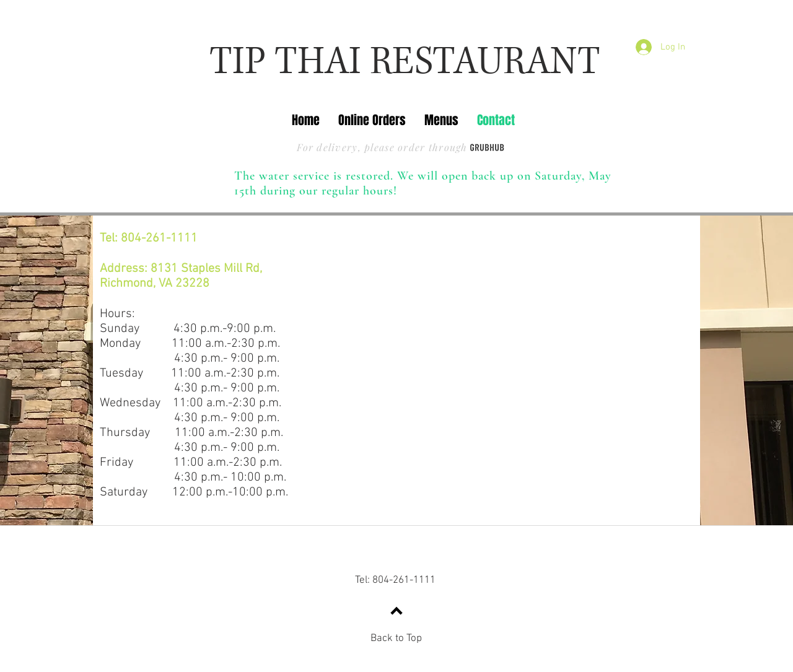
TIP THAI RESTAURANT (405, 62)
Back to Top (396, 639)
